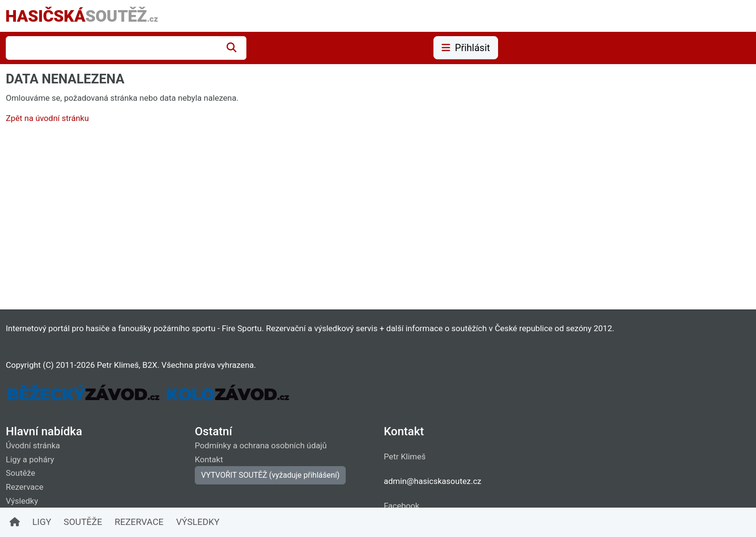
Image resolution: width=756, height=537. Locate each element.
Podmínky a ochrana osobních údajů (261, 445)
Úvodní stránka (33, 445)
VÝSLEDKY (198, 522)
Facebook (402, 506)
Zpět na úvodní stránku (47, 118)
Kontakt (209, 459)
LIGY (42, 522)
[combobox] (113, 48)
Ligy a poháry (30, 459)
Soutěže (20, 473)
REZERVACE (139, 522)
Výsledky (22, 501)
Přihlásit (466, 48)
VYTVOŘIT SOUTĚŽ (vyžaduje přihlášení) (270, 475)
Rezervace (25, 487)
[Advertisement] (295, 219)
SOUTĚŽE (83, 522)
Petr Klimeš (405, 456)
